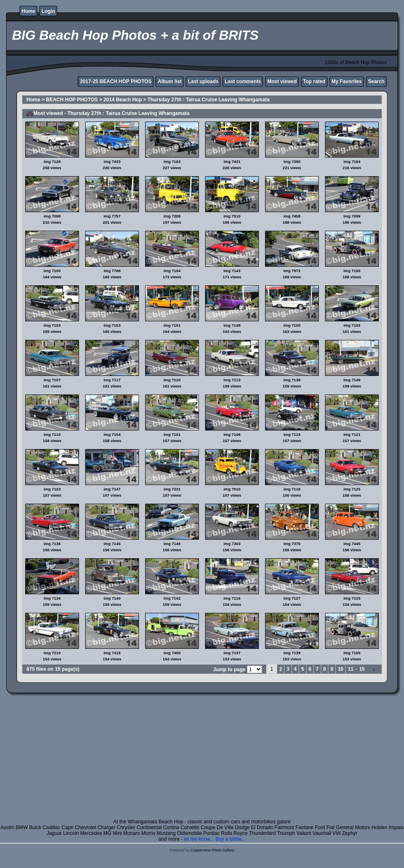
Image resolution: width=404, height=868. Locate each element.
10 (341, 669)
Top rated (314, 81)
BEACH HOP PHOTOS (72, 100)
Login (48, 11)
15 (362, 669)
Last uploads (203, 81)
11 (350, 669)
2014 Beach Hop (123, 100)
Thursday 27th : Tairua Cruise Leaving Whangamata (209, 100)
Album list (170, 81)
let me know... (199, 839)
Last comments (243, 81)
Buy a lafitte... (231, 839)
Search (376, 81)
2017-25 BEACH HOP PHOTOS (116, 81)
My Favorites (347, 81)
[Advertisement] (202, 761)
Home (28, 11)
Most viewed (282, 81)
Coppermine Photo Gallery (212, 850)
